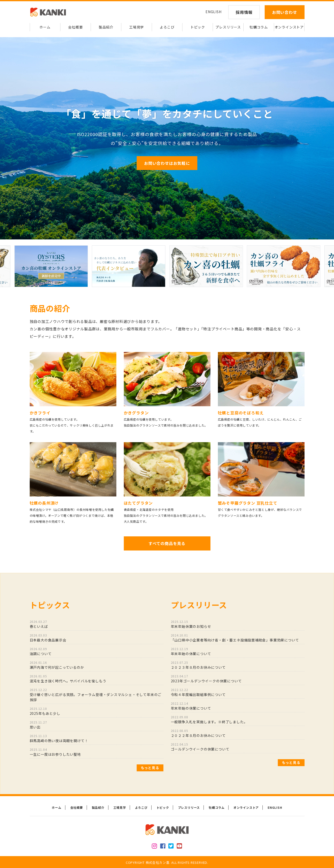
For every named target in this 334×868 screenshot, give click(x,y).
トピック (198, 27)
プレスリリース (228, 27)
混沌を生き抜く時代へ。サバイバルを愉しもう (97, 679)
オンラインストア (289, 27)
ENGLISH (214, 12)
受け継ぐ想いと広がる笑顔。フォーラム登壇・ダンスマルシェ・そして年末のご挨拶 (97, 695)
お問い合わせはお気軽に (167, 163)
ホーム (45, 27)
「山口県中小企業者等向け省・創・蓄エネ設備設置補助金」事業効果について (238, 638)
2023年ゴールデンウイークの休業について (238, 679)
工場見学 (137, 27)
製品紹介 (106, 27)
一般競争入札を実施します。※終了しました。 (238, 720)
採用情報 (244, 12)
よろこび (167, 27)
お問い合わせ (285, 12)
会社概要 (75, 27)
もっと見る (150, 768)
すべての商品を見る (167, 543)
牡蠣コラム (259, 27)
